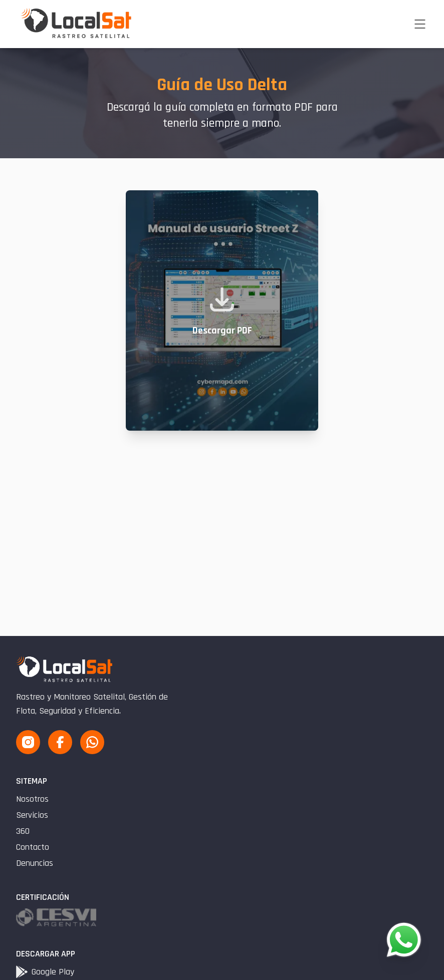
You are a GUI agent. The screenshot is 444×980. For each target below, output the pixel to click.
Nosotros (32, 799)
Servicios (32, 815)
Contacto (33, 847)
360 (23, 831)
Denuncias (35, 863)
